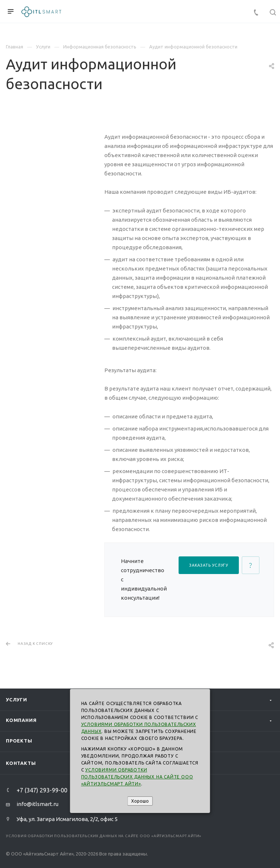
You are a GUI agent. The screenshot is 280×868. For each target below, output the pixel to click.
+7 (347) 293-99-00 (42, 790)
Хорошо (140, 801)
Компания (21, 720)
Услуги (17, 700)
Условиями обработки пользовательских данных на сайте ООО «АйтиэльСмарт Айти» (137, 777)
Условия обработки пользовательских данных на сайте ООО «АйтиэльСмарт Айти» (104, 836)
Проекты (19, 741)
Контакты (21, 763)
